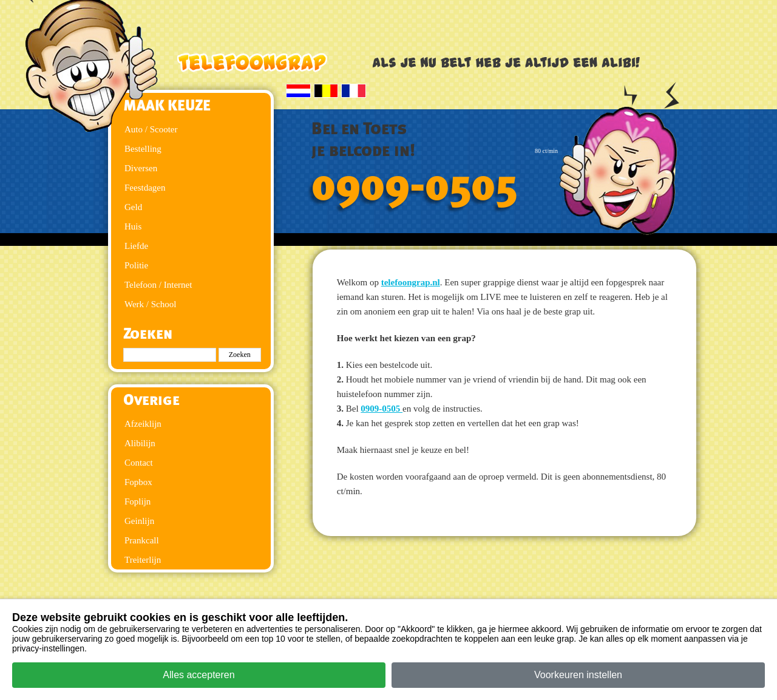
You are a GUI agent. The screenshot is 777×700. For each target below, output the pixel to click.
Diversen (141, 168)
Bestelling (143, 149)
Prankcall (142, 540)
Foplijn (137, 501)
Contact (139, 463)
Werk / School (150, 304)
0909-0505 (415, 186)
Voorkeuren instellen (578, 675)
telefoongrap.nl (411, 282)
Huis (133, 226)
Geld (133, 207)
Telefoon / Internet (158, 285)
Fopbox (138, 482)
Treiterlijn (143, 560)
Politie (136, 265)
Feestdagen (145, 188)
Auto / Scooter (151, 129)
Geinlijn (139, 521)
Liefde (136, 246)
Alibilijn (140, 443)
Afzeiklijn (143, 424)
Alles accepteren (198, 675)
